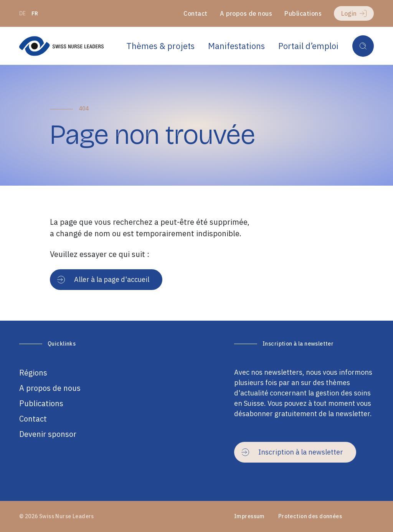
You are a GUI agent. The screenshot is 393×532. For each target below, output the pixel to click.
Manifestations (236, 46)
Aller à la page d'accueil (103, 279)
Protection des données (310, 516)
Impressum (249, 516)
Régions (33, 373)
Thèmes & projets (160, 46)
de (23, 13)
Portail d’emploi (308, 46)
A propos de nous (246, 13)
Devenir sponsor (48, 434)
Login (354, 13)
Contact (195, 13)
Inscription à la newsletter (292, 452)
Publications (303, 13)
